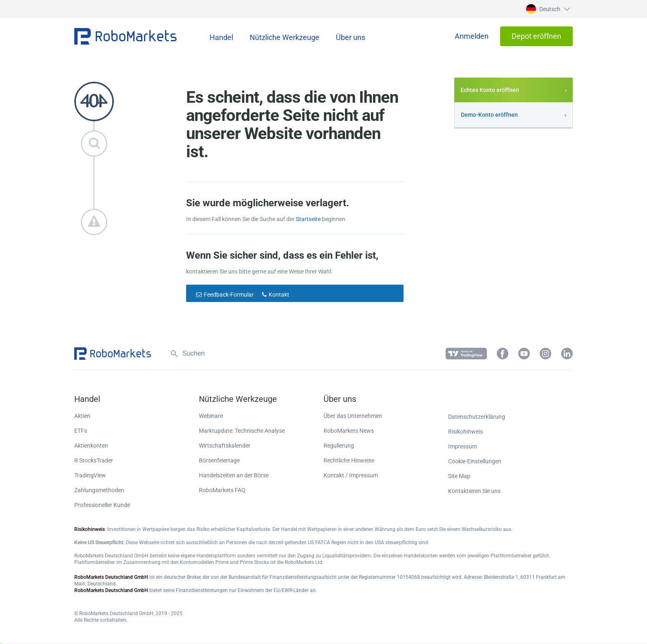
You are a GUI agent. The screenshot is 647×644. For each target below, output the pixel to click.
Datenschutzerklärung (477, 417)
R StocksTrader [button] (94, 460)
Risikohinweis (465, 432)
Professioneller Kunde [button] (102, 505)
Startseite (308, 219)
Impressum (463, 446)
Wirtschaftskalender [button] (225, 446)
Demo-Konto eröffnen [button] (489, 115)
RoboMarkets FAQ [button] (222, 490)
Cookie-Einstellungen (475, 461)
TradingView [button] (90, 475)
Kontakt (279, 295)
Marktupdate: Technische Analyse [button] (242, 431)
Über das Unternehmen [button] (353, 416)
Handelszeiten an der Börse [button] (234, 475)
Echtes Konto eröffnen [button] (490, 90)
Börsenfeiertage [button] (219, 460)
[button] (547, 9)
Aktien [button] (82, 416)
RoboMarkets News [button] (349, 431)
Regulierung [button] (339, 446)
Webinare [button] (211, 416)
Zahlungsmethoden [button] (99, 490)
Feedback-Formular (229, 295)
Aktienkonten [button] (91, 446)
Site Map (459, 476)
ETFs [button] (81, 431)
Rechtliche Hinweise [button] (349, 460)
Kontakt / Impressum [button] (351, 475)
